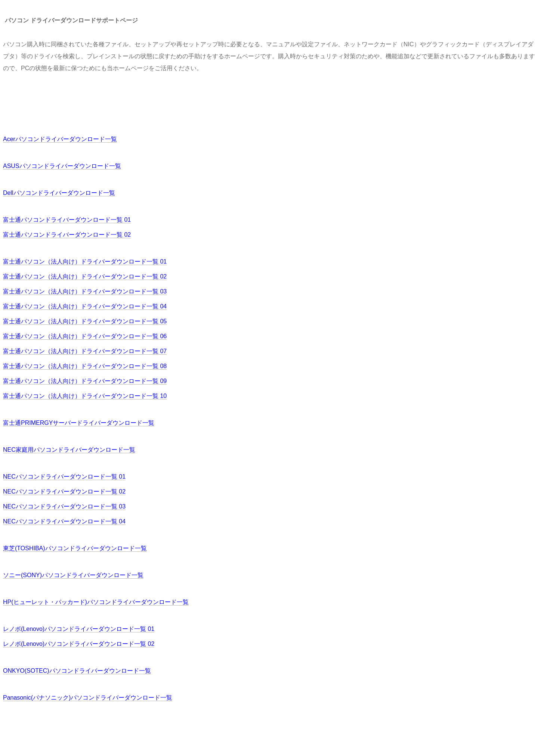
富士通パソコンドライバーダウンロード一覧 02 (67, 235)
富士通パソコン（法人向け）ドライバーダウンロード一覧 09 (85, 381)
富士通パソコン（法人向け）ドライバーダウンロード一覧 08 (85, 366)
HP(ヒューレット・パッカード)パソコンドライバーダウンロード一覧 (96, 602)
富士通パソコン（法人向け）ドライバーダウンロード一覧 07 (85, 351)
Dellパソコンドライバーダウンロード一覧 (59, 193)
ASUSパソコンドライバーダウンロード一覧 (62, 166)
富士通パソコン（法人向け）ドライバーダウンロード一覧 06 (85, 336)
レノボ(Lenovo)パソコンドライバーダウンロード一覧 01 (79, 629)
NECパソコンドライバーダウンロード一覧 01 (64, 477)
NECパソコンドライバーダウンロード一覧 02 (64, 491)
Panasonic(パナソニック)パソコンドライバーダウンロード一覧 (88, 698)
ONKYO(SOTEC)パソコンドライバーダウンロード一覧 (77, 671)
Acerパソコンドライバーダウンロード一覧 (60, 139)
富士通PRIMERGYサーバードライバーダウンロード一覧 (79, 423)
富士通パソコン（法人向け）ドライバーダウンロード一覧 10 (85, 396)
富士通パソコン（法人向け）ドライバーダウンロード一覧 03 (85, 291)
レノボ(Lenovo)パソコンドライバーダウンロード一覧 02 (79, 644)
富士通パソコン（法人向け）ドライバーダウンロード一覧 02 (85, 276)
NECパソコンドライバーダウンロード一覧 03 (64, 506)
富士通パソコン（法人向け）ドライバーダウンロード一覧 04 (85, 306)
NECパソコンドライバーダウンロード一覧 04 (64, 521)
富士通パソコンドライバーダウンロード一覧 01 (67, 220)
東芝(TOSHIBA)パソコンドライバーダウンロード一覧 (75, 548)
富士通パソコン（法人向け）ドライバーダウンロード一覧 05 (85, 321)
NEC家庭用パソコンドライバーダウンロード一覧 (69, 450)
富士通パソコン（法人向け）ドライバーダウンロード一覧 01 (85, 262)
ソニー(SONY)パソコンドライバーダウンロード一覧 (73, 575)
